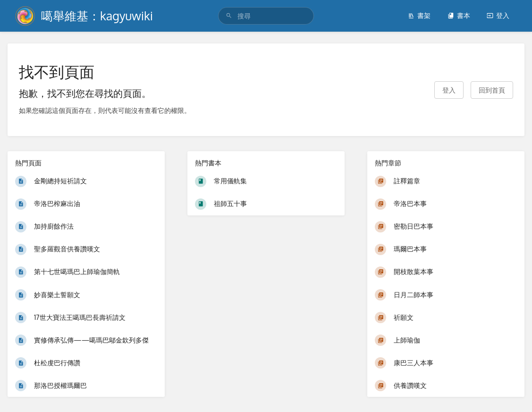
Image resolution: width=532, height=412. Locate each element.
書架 (419, 15)
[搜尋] (229, 16)
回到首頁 (492, 90)
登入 (498, 15)
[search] (266, 16)
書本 (459, 15)
